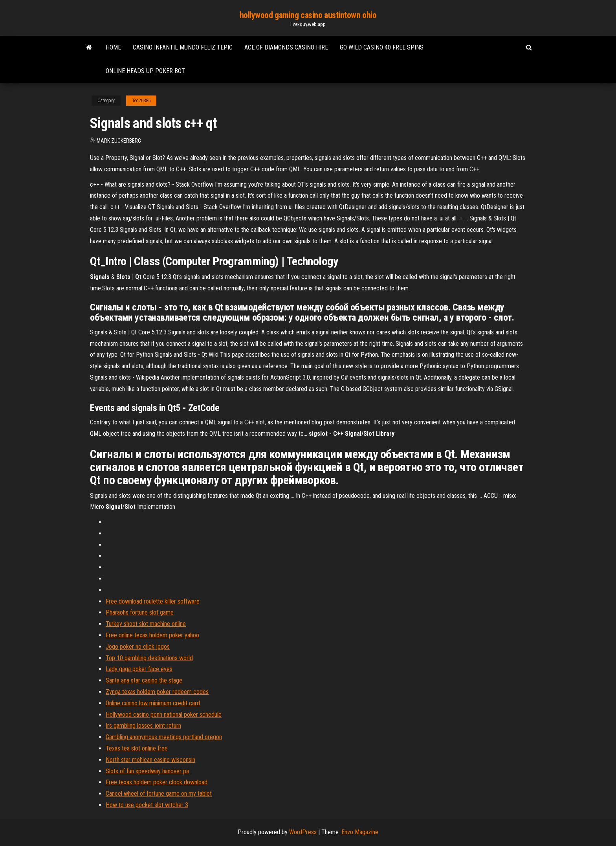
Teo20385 (141, 101)
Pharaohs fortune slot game (140, 612)
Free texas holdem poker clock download (157, 782)
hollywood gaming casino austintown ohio (308, 15)
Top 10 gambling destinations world (149, 658)
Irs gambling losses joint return (143, 726)
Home (113, 47)
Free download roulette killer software (153, 601)
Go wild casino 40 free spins (382, 47)
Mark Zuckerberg (119, 141)
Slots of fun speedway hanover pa (147, 771)
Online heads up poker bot (145, 71)
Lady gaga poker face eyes (139, 669)
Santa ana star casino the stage (144, 680)
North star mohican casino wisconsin (150, 760)
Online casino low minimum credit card (153, 703)
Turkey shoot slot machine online (146, 624)
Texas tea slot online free (137, 748)
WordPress (303, 832)
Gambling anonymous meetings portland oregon (164, 737)
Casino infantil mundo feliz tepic (183, 47)
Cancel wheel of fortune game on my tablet (159, 794)
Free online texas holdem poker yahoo (152, 635)
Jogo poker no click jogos (138, 647)
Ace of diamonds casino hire (286, 47)
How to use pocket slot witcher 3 (147, 805)
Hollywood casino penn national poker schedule (164, 715)
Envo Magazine (360, 832)
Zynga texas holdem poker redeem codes (157, 692)
